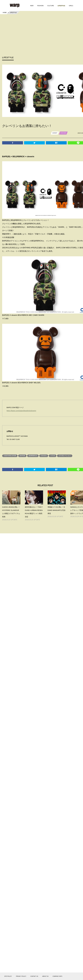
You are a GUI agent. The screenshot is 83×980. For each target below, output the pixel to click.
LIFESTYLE (61, 6)
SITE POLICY (8, 976)
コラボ (53, 456)
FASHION (40, 6)
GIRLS (71, 6)
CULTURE (51, 6)
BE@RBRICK (33, 456)
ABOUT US (45, 976)
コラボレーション (65, 456)
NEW (32, 6)
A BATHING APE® (10, 456)
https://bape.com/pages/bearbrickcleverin (21, 411)
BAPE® (22, 456)
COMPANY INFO (57, 976)
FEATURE (63, 133)
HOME (5, 13)
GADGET (55, 133)
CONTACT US (34, 976)
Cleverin (44, 456)
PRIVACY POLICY (21, 976)
